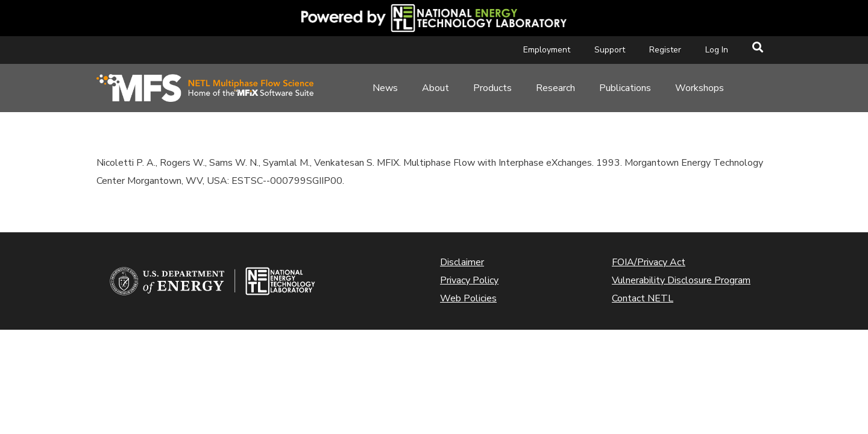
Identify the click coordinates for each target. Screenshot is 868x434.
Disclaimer (462, 262)
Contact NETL (643, 298)
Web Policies (468, 298)
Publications (625, 88)
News (385, 88)
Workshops (700, 88)
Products (492, 88)
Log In (717, 50)
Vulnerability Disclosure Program (681, 280)
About (436, 88)
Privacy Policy (469, 280)
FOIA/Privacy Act (649, 262)
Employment (547, 50)
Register (665, 50)
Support (610, 50)
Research (555, 88)
